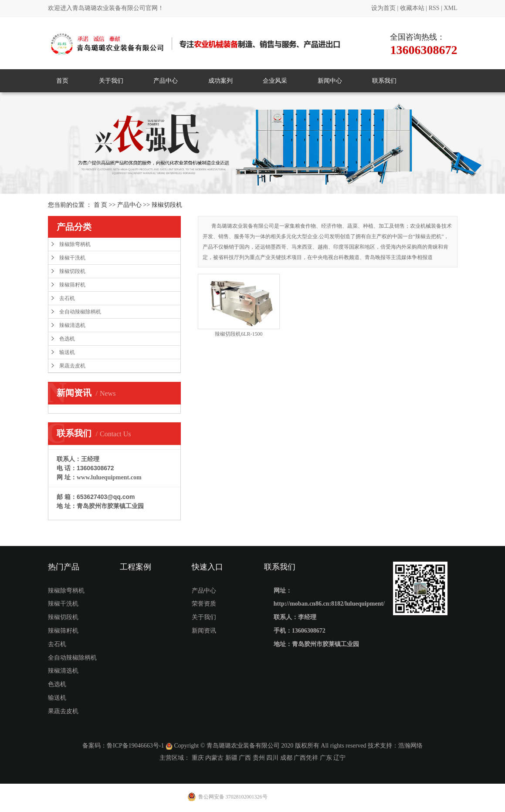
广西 (245, 758)
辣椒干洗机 (72, 258)
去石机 (67, 298)
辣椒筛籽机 (72, 285)
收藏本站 (412, 8)
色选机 (67, 339)
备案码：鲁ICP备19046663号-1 (123, 746)
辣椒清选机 (72, 325)
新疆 (231, 758)
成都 (286, 758)
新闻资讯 (204, 631)
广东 (326, 758)
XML (450, 8)
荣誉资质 (204, 604)
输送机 (67, 352)
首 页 (101, 205)
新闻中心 (330, 81)
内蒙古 (214, 758)
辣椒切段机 (167, 205)
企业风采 (275, 81)
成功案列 (220, 81)
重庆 (198, 758)
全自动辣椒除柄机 (80, 312)
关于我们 (111, 81)
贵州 (259, 758)
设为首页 (383, 8)
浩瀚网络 (410, 746)
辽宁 (339, 758)
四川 (272, 758)
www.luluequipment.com (109, 477)
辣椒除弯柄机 (75, 244)
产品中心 (166, 81)
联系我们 (384, 81)
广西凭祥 (306, 758)
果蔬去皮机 (72, 366)
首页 (62, 81)
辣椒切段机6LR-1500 (239, 334)
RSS (434, 8)
